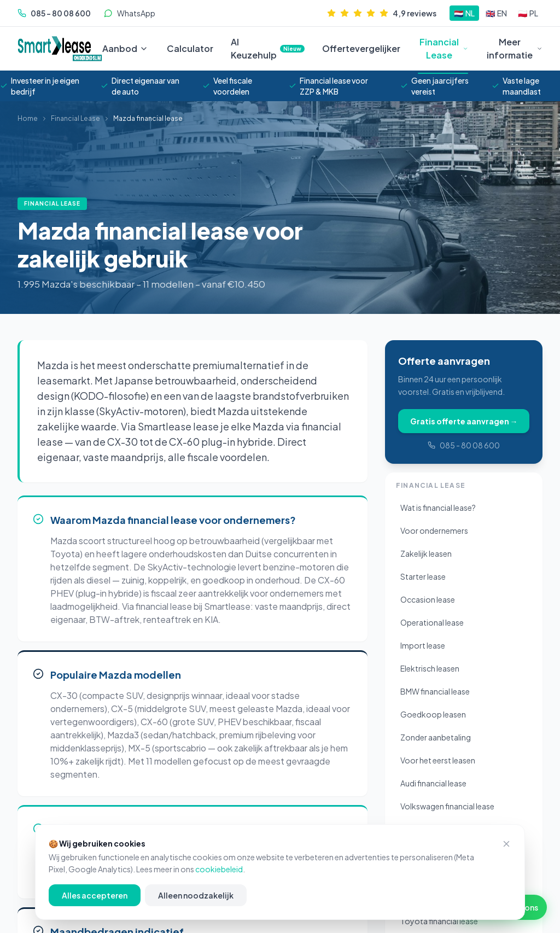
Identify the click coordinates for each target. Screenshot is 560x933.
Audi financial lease (433, 783)
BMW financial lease (435, 691)
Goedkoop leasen (433, 714)
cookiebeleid (219, 869)
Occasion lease (428, 599)
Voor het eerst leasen (438, 760)
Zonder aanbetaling (436, 737)
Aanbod (120, 48)
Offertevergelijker (361, 48)
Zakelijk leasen (426, 553)
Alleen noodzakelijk (196, 895)
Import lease (423, 645)
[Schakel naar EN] (496, 13)
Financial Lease (443, 49)
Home (28, 118)
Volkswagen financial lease (447, 806)
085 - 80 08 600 (464, 445)
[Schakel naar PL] (528, 13)
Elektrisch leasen (430, 668)
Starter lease (423, 576)
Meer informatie (515, 48)
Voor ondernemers (434, 530)
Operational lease (432, 622)
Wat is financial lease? (438, 508)
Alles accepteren (95, 895)
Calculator (190, 48)
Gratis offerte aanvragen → (464, 421)
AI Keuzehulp (268, 48)
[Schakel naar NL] (464, 13)
